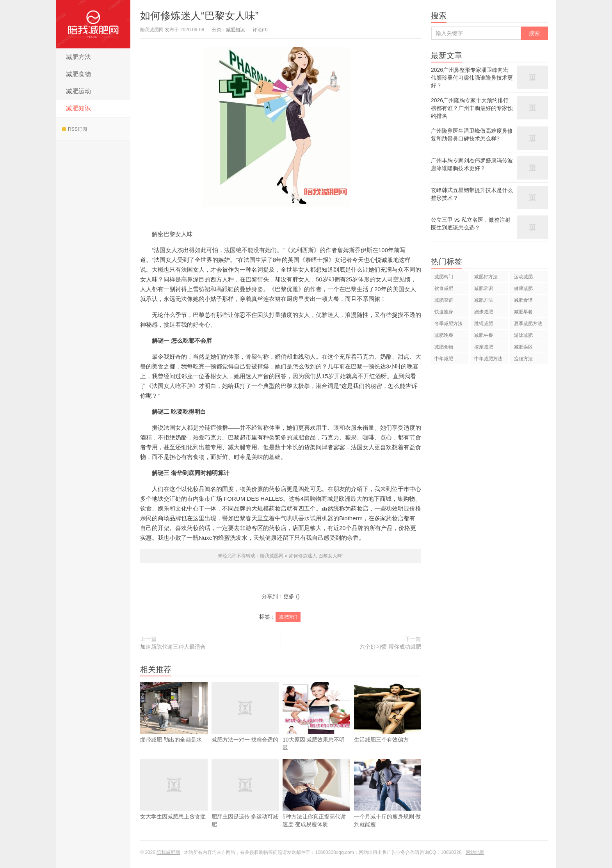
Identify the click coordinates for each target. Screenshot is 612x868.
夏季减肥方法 (528, 324)
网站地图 (475, 852)
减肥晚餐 (444, 335)
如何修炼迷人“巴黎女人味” (199, 16)
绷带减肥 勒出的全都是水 (174, 724)
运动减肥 (523, 277)
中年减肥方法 (488, 359)
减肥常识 (484, 288)
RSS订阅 (75, 129)
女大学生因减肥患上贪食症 (174, 801)
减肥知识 (78, 108)
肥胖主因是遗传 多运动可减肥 (245, 805)
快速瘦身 (444, 312)
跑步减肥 (484, 312)
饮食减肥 (444, 288)
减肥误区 (523, 347)
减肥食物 (78, 74)
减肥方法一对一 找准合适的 (245, 724)
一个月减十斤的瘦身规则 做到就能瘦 (388, 805)
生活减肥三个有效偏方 (388, 724)
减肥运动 (78, 91)
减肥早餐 (523, 312)
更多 (289, 596)
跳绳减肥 (484, 324)
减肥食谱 (523, 300)
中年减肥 (444, 359)
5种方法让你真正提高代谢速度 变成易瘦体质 (316, 805)
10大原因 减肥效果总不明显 (316, 728)
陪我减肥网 (93, 24)
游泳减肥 (523, 335)
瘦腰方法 (523, 359)
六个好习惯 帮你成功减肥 (390, 647)
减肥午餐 (484, 335)
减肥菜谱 (444, 300)
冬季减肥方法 (448, 324)
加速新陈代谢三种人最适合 (173, 647)
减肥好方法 (486, 277)
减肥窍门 (288, 617)
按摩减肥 (484, 347)
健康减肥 (523, 288)
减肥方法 (78, 57)
